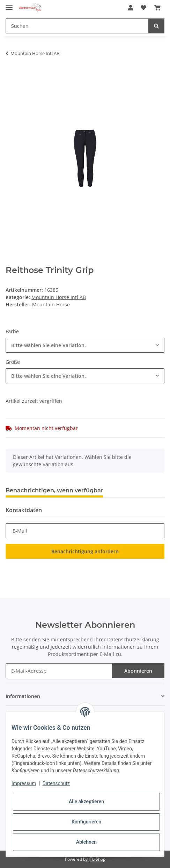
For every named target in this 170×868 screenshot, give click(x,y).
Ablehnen (86, 842)
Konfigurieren (86, 822)
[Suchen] (77, 26)
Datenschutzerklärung (133, 639)
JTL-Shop (97, 859)
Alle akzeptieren (86, 801)
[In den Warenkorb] (11, 75)
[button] (131, 8)
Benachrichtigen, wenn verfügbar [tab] (54, 490)
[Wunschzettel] (143, 8)
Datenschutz (56, 783)
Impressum (24, 783)
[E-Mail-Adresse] (59, 671)
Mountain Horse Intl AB (59, 297)
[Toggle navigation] (9, 4)
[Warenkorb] (157, 8)
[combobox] (85, 345)
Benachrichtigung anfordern (85, 551)
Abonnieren (138, 671)
